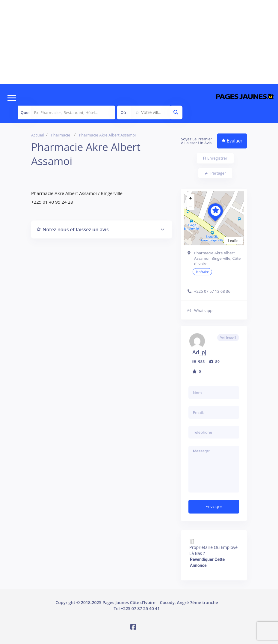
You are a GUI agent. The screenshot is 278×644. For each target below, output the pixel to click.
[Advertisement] (139, 42)
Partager (216, 173)
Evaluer (232, 141)
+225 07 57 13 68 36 (212, 291)
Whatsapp (203, 310)
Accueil (38, 135)
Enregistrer (215, 158)
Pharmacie (61, 135)
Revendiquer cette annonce (207, 562)
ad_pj (199, 352)
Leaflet (234, 241)
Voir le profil (228, 338)
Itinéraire (202, 272)
